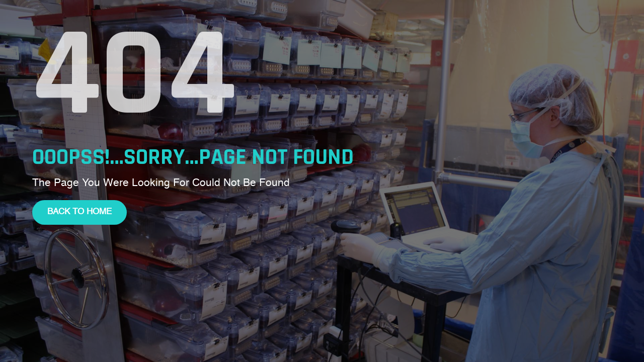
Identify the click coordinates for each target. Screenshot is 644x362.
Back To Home (79, 212)
